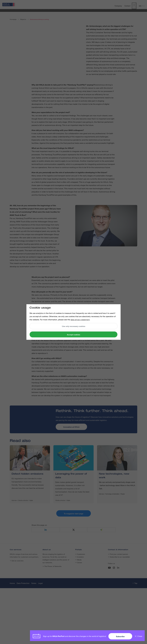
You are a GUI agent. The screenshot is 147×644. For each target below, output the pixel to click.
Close (140, 636)
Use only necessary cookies (74, 326)
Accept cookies (73, 335)
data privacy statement (80, 320)
